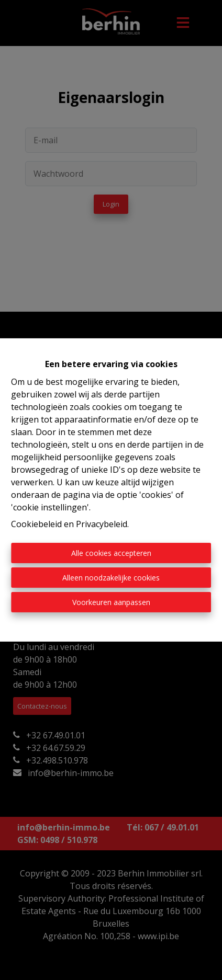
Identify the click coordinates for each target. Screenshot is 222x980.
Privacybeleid (102, 524)
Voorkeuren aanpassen (111, 602)
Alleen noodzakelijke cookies (111, 578)
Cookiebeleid (36, 524)
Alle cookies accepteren (111, 553)
